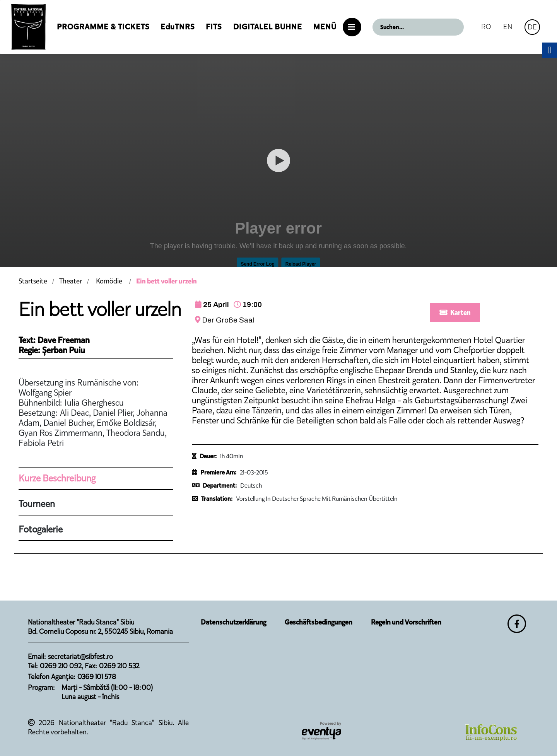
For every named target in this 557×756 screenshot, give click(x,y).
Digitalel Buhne (268, 27)
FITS (214, 27)
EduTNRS (178, 27)
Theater (71, 281)
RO (486, 26)
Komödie (109, 281)
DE (532, 27)
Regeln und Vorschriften (406, 622)
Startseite (33, 281)
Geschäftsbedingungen (319, 622)
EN (508, 26)
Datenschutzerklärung (233, 622)
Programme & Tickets (103, 27)
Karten (455, 312)
